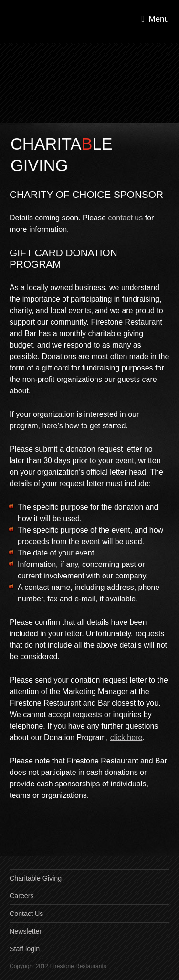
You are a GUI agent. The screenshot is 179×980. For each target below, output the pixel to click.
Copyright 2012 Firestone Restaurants (58, 966)
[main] (89, 489)
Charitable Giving (36, 878)
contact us (125, 218)
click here (126, 737)
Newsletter (26, 931)
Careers (22, 896)
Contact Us (26, 914)
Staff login (25, 949)
